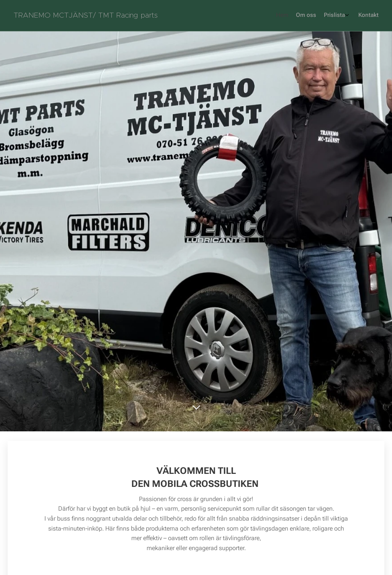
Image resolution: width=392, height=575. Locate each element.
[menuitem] (351, 16)
